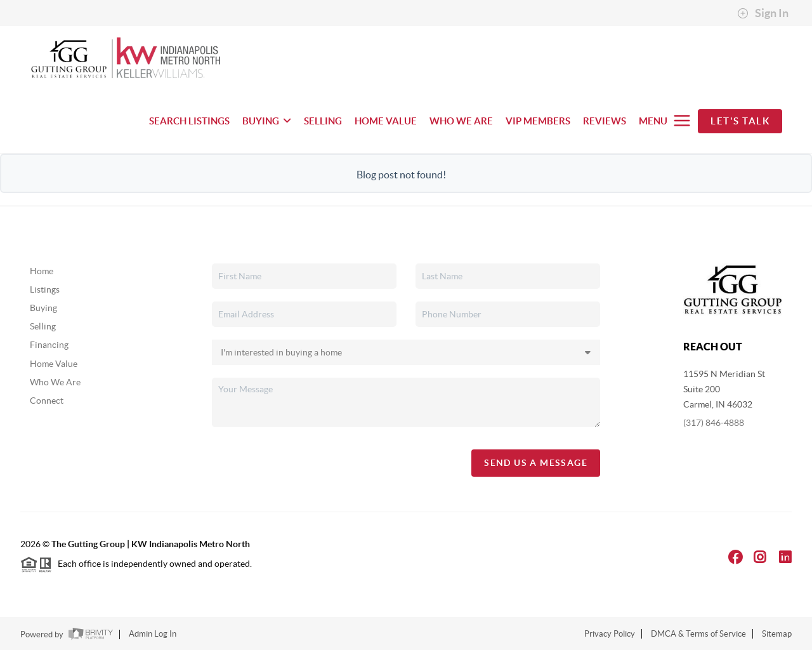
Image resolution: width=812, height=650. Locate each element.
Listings (45, 289)
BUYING (267, 121)
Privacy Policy (610, 634)
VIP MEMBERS (538, 121)
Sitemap (777, 634)
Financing (49, 345)
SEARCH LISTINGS (189, 121)
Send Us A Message (536, 463)
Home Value (54, 364)
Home (42, 271)
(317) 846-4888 (714, 423)
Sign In (763, 13)
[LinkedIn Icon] (785, 557)
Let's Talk (740, 121)
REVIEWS (605, 121)
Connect (47, 401)
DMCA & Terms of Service (698, 634)
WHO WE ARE (461, 121)
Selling (43, 326)
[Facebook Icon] (736, 557)
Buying (43, 308)
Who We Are (55, 382)
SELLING (323, 121)
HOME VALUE (386, 121)
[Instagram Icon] (760, 557)
